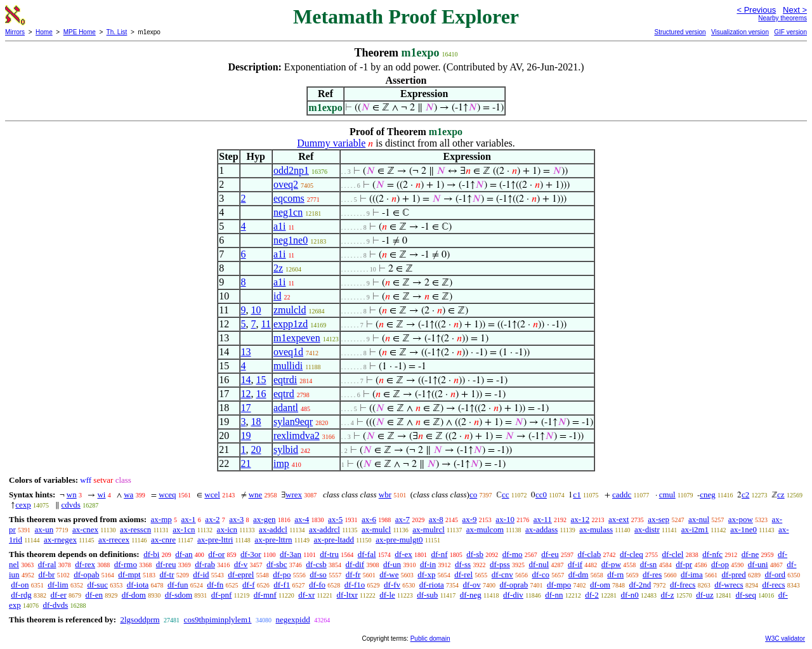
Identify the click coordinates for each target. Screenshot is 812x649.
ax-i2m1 (695, 529)
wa (128, 495)
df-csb (316, 564)
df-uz (704, 595)
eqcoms (289, 198)
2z (278, 268)
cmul (667, 495)
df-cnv (502, 574)
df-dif (355, 564)
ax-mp (161, 519)
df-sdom (179, 595)
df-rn (615, 574)
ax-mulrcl (429, 529)
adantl (286, 408)
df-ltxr (347, 595)
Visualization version (740, 32)
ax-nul (699, 519)
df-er (59, 595)
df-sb (475, 554)
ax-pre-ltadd (334, 540)
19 (246, 436)
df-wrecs (729, 585)
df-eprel (241, 574)
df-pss (500, 564)
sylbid (286, 449)
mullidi (288, 366)
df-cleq (632, 554)
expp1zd (291, 324)
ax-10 (505, 519)
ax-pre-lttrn (273, 540)
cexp (23, 505)
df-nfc (712, 554)
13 (246, 352)
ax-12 (580, 519)
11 (266, 324)
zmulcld (290, 310)
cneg (708, 495)
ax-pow (741, 519)
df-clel (673, 554)
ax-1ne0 (743, 529)
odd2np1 (291, 170)
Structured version (680, 32)
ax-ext (619, 519)
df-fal (367, 554)
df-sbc (277, 564)
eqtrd (284, 394)
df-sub (427, 595)
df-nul (539, 564)
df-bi (151, 554)
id (277, 296)
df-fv (392, 585)
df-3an (291, 554)
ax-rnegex (60, 540)
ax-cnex (85, 529)
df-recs (773, 585)
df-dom (134, 595)
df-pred (733, 574)
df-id (201, 574)
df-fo (317, 585)
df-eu (550, 554)
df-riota (432, 585)
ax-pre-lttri (215, 540)
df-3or (251, 554)
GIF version (790, 32)
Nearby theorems (783, 18)
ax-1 (189, 519)
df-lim (58, 585)
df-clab (589, 554)
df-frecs (683, 585)
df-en (94, 595)
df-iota (138, 585)
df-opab (86, 574)
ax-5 (335, 519)
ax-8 (436, 519)
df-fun (178, 585)
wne (256, 495)
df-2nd (640, 585)
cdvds (71, 505)
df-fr (353, 574)
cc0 (541, 495)
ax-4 (302, 519)
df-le (387, 595)
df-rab (205, 564)
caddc (622, 495)
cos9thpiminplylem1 (218, 619)
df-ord (775, 574)
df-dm (579, 574)
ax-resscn (135, 529)
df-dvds (56, 605)
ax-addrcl (324, 529)
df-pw (611, 564)
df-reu (166, 564)
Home (44, 32)
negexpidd (293, 619)
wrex (294, 495)
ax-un (44, 529)
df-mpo (559, 585)
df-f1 (282, 585)
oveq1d (288, 352)
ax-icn (227, 529)
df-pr (684, 564)
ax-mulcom (485, 529)
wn (72, 495)
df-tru (329, 554)
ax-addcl (273, 529)
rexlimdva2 (297, 436)
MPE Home (80, 32)
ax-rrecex (114, 540)
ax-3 (236, 519)
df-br (46, 574)
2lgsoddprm (140, 619)
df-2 (592, 595)
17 (246, 408)
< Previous (756, 10)
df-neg (471, 595)
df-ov (472, 585)
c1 (577, 495)
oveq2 (286, 184)
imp (281, 463)
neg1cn (288, 212)
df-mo (513, 554)
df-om (600, 585)
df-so (318, 574)
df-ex (403, 554)
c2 (745, 495)
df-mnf (265, 595)
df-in (428, 564)
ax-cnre (163, 540)
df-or (216, 554)
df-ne (750, 554)
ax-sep (658, 519)
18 (256, 422)
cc (506, 495)
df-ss (463, 564)
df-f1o (355, 585)
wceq (167, 495)
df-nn (554, 595)
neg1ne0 (291, 240)
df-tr (167, 574)
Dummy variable (331, 143)
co (473, 495)
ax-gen (264, 519)
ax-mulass (596, 529)
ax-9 (470, 519)
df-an (184, 554)
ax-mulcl (376, 529)
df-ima (692, 574)
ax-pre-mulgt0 (399, 540)
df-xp (426, 574)
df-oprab (514, 585)
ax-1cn (184, 529)
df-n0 (630, 595)
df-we (389, 574)
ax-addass (541, 529)
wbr (385, 495)
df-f (249, 585)
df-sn (649, 564)
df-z (668, 595)
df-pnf (222, 595)
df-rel (463, 574)
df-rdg (21, 595)
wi (101, 495)
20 (256, 449)
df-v (241, 564)
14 (246, 380)
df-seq (746, 595)
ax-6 (369, 519)
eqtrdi (285, 380)
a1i (280, 226)
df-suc (97, 585)
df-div (513, 595)
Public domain (430, 639)
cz (781, 495)
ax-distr (647, 529)
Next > (795, 10)
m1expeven (297, 338)
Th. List (117, 32)
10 (256, 310)
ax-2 (212, 519)
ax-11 (543, 519)
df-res (652, 574)
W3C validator (785, 639)
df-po (282, 574)
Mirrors (15, 32)
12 (246, 394)
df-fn (215, 585)
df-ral (47, 564)
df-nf (440, 554)
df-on (20, 585)
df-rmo (126, 564)
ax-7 (403, 519)
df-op (720, 564)
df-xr (306, 595)
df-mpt (129, 574)
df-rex (85, 564)
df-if (575, 564)
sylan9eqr (293, 422)
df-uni (758, 564)
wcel (212, 495)
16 (261, 394)
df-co (541, 574)
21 (246, 463)
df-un (392, 564)
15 (261, 380)
